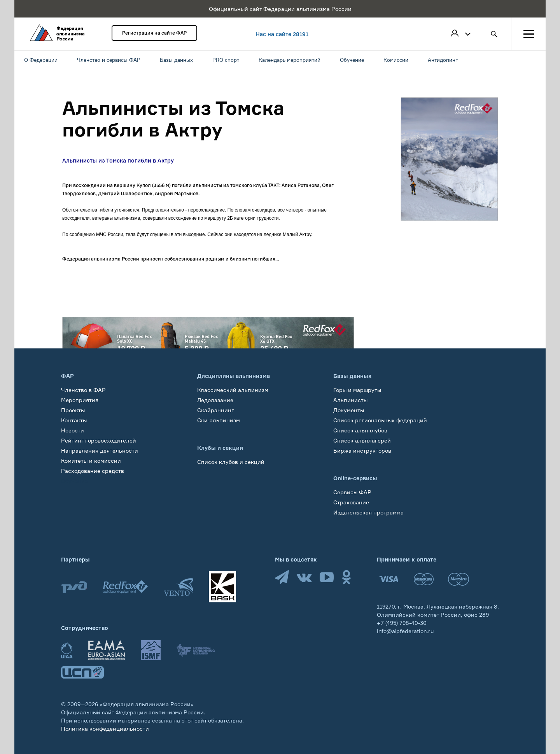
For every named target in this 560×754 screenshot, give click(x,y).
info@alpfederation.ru (405, 631)
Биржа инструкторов (362, 450)
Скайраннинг (216, 410)
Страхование (351, 502)
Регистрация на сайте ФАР (154, 33)
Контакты (74, 420)
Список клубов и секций (231, 462)
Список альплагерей (362, 440)
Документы (349, 410)
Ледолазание (215, 400)
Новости (73, 430)
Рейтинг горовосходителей (99, 440)
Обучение (74, 481)
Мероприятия (80, 400)
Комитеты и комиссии (91, 461)
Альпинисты (350, 400)
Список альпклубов (360, 430)
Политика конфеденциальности (105, 729)
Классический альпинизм (233, 390)
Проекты (73, 410)
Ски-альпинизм (219, 420)
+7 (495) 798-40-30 (402, 623)
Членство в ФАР (83, 390)
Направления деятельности (100, 450)
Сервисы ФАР (352, 492)
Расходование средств (93, 471)
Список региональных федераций (380, 420)
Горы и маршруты (357, 390)
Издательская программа (368, 512)
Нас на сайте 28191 (282, 34)
